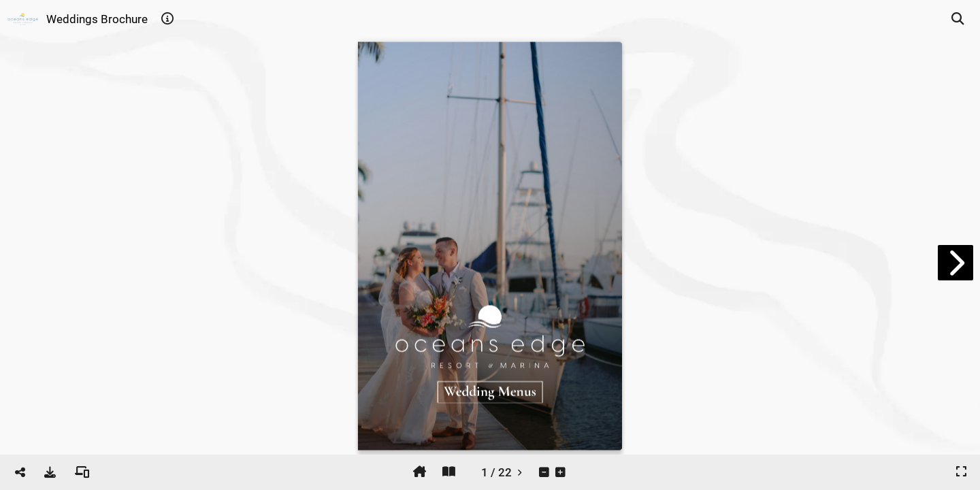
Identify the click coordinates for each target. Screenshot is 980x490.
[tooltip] (167, 19)
